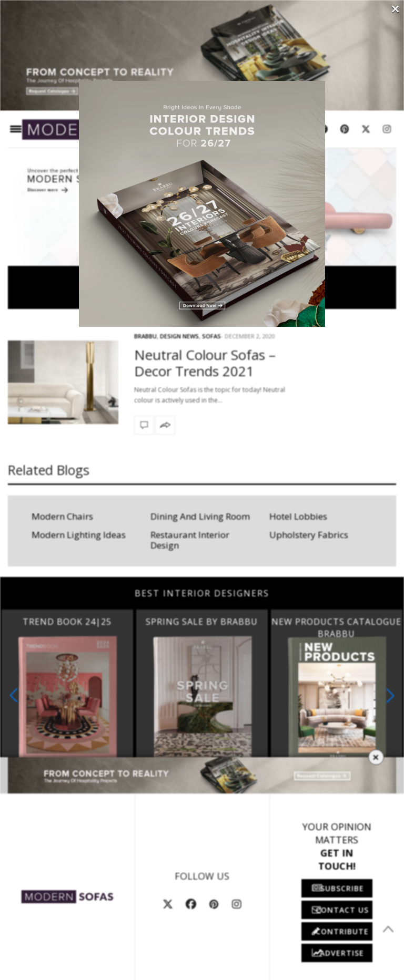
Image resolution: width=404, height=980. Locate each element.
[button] (390, 695)
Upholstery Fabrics (309, 535)
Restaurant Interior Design (190, 540)
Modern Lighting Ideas (79, 535)
